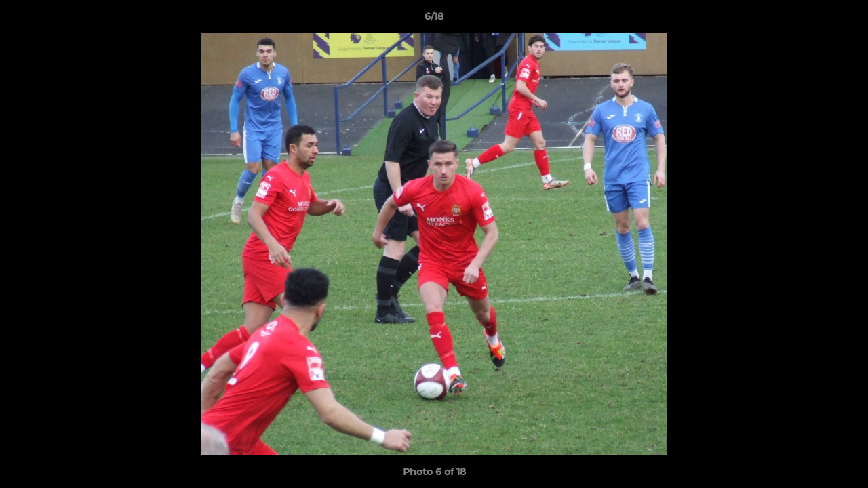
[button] (844, 20)
